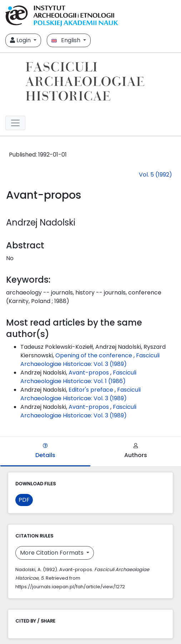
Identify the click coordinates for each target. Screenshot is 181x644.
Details (45, 451)
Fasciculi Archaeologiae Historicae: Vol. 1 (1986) (78, 377)
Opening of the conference (94, 355)
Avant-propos (89, 373)
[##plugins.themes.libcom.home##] (90, 81)
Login (21, 40)
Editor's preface (92, 390)
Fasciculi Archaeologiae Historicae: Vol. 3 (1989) (90, 360)
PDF (24, 500)
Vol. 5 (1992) (155, 175)
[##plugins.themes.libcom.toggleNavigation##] (15, 123)
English (67, 40)
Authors (136, 451)
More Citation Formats (52, 553)
